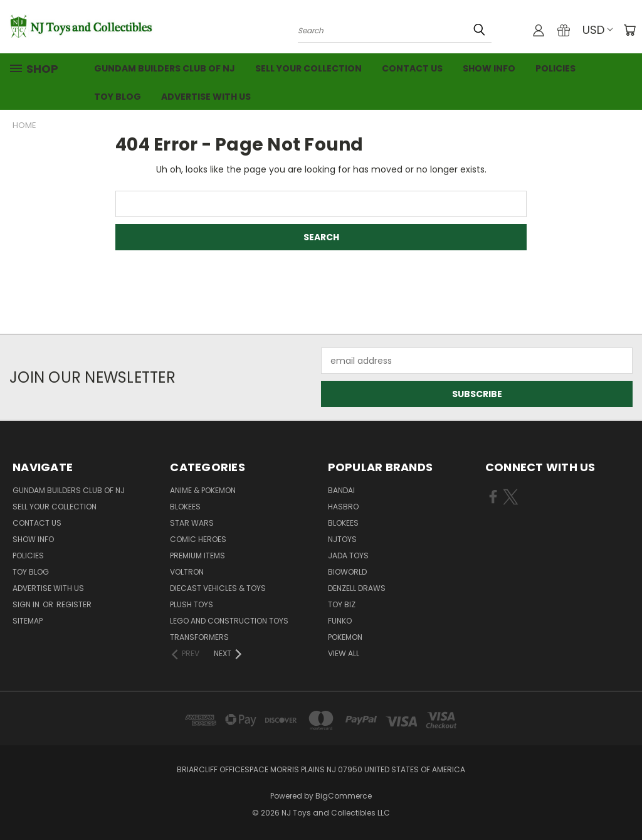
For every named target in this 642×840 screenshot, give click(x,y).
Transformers (199, 637)
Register (74, 604)
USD (597, 30)
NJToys (342, 539)
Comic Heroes (198, 539)
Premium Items (197, 556)
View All (344, 653)
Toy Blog (118, 97)
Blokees (185, 507)
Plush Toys (192, 604)
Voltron (187, 572)
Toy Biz (342, 604)
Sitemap (28, 621)
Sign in (27, 604)
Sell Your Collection (308, 68)
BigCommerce (344, 796)
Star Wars (192, 523)
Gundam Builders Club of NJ (165, 68)
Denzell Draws (357, 588)
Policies (555, 68)
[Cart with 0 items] (629, 30)
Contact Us (412, 68)
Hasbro (343, 507)
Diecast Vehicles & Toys (218, 588)
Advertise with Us (206, 97)
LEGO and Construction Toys (229, 621)
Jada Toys (348, 556)
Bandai (341, 490)
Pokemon (345, 637)
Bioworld (347, 572)
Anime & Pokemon (203, 490)
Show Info (489, 68)
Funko (340, 621)
